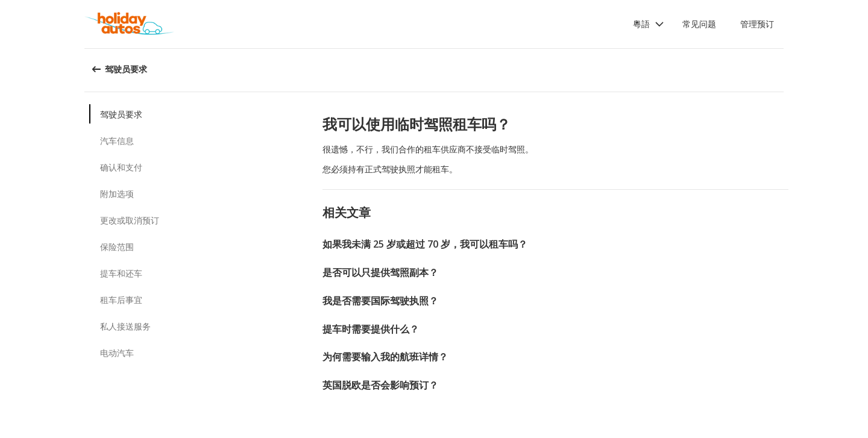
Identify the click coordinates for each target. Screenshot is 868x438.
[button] (649, 24)
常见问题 (699, 24)
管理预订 (757, 24)
